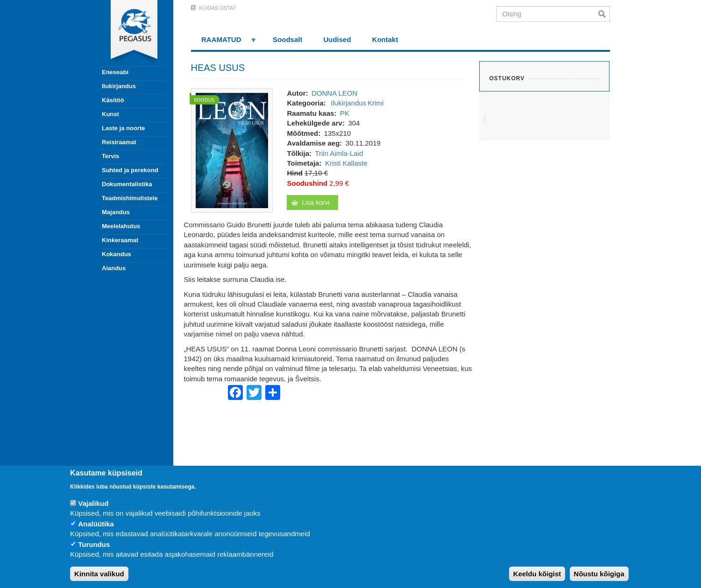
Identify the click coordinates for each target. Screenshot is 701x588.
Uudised (337, 39)
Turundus (94, 544)
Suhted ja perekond (130, 170)
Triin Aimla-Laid (339, 153)
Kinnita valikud (99, 574)
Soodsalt (287, 39)
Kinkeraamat (120, 240)
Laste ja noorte (123, 128)
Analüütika (96, 524)
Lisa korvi (315, 203)
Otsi (604, 14)
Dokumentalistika (127, 184)
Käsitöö (113, 100)
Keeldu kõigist (537, 574)
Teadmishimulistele (130, 198)
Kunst (110, 114)
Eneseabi (115, 72)
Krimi (375, 103)
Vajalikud (93, 503)
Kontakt (385, 39)
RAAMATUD (224, 43)
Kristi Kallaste (346, 163)
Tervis (110, 156)
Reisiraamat (119, 142)
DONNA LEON (334, 93)
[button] (232, 150)
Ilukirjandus (119, 86)
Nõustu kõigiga (599, 574)
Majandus (116, 212)
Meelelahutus (121, 226)
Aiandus (114, 268)
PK (345, 113)
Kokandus (117, 254)
